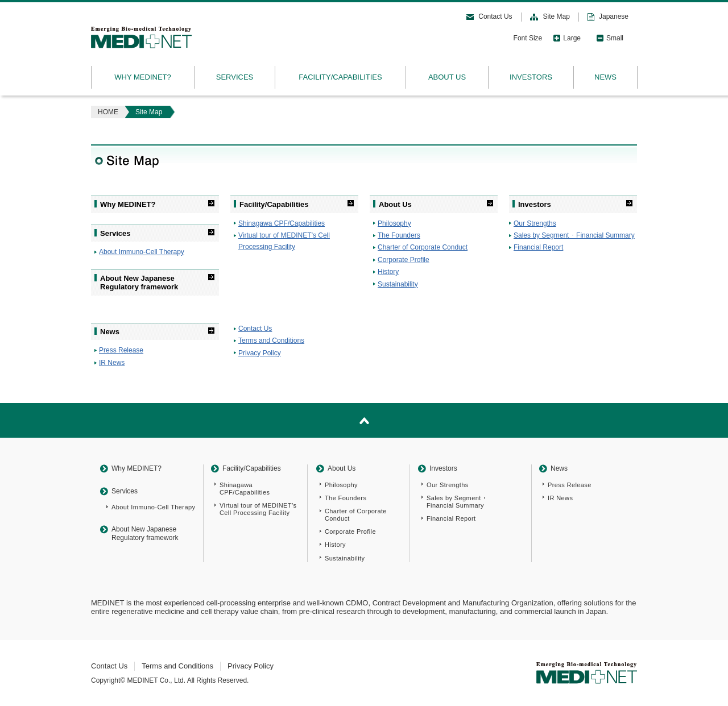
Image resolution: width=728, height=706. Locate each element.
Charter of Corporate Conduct (423, 247)
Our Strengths (535, 223)
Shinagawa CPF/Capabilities (282, 223)
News (110, 332)
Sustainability (398, 284)
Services (115, 233)
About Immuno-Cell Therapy (142, 252)
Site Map (557, 16)
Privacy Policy (260, 353)
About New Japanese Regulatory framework (139, 283)
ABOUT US (447, 77)
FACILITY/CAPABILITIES (340, 77)
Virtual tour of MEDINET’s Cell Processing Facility (258, 509)
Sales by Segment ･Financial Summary (457, 502)
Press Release (121, 350)
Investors (535, 204)
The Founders (399, 235)
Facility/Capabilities (274, 204)
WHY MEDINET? (142, 77)
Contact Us (495, 16)
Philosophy (394, 223)
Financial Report (538, 247)
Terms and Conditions (271, 340)
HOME (108, 112)
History (388, 272)
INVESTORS (531, 77)
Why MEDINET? (128, 204)
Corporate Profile (404, 260)
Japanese (614, 16)
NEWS (605, 77)
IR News (112, 363)
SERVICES (235, 77)
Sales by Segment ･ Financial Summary (574, 235)
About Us (395, 204)
